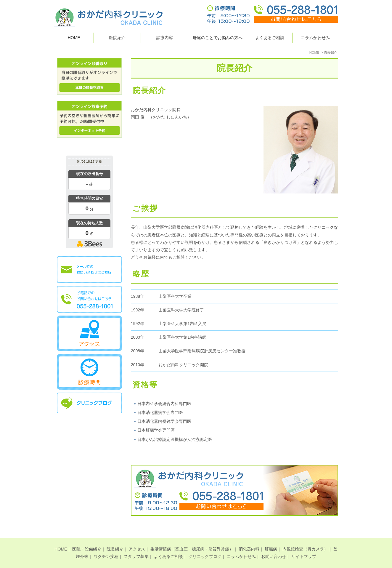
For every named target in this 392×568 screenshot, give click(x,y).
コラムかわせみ (315, 38)
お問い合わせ (274, 547)
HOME (74, 38)
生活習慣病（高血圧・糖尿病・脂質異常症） (192, 539)
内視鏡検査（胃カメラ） (305, 539)
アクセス (137, 539)
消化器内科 (249, 539)
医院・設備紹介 (87, 539)
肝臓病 (271, 539)
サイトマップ (304, 547)
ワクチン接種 (106, 547)
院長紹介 (115, 539)
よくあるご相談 (270, 38)
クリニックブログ (205, 547)
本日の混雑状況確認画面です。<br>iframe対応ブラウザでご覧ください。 (89, 203)
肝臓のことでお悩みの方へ (218, 38)
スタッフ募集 (136, 547)
